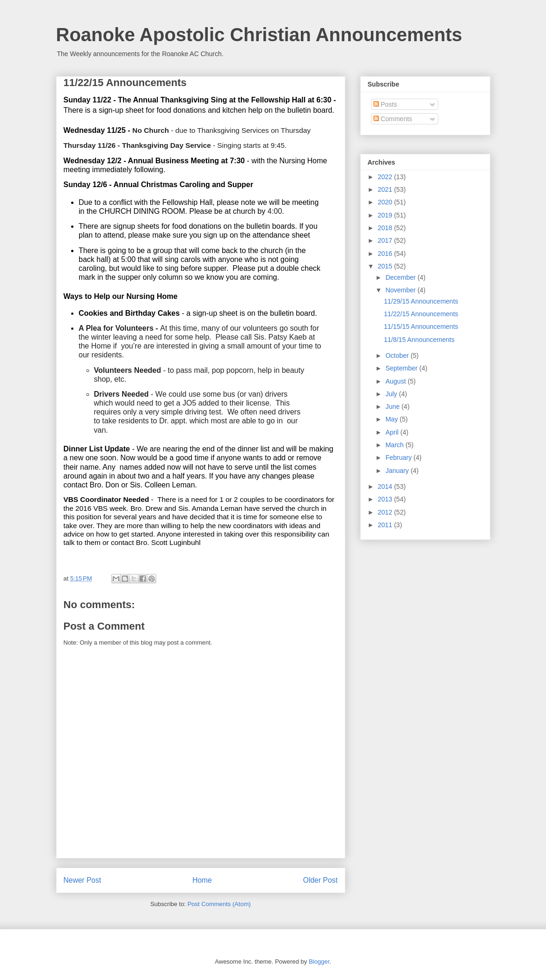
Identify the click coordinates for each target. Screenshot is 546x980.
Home (202, 880)
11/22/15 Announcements (421, 314)
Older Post (320, 880)
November (401, 290)
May (393, 419)
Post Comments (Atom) (219, 904)
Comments (393, 119)
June (393, 407)
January (398, 471)
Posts (385, 104)
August (397, 381)
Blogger (319, 962)
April (393, 432)
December (401, 277)
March (396, 445)
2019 (386, 215)
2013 (386, 499)
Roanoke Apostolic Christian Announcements (259, 35)
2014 (386, 486)
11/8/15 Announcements (419, 340)
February (400, 457)
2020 (386, 202)
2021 (386, 189)
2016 (386, 254)
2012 (386, 512)
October (398, 356)
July (392, 394)
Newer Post (83, 880)
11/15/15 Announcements (421, 327)
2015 (386, 266)
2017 (386, 240)
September (402, 368)
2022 (386, 177)
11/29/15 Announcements (421, 301)
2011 (386, 525)
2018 (386, 228)
